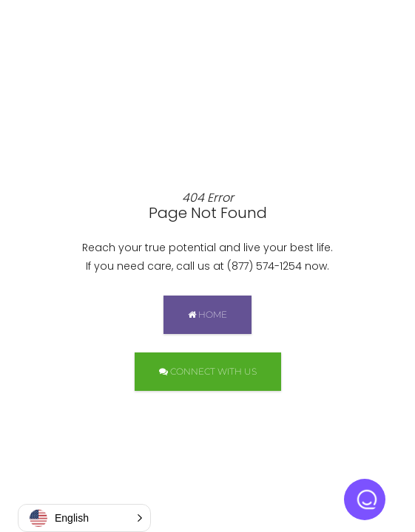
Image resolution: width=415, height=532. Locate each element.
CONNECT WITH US (208, 371)
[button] (84, 518)
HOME (207, 314)
